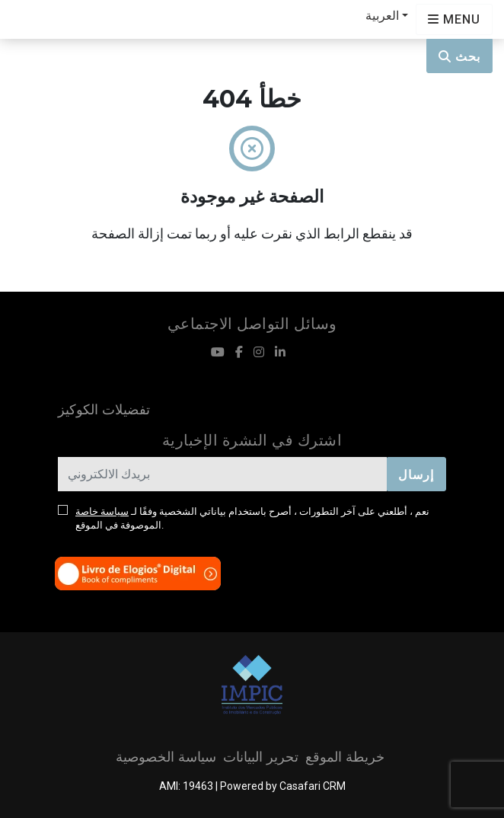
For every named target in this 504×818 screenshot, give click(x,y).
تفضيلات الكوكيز (104, 410)
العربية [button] (382, 16)
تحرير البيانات (261, 757)
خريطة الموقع (345, 757)
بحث (459, 57)
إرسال (416, 475)
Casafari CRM (313, 786)
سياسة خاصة (102, 511)
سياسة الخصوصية (166, 757)
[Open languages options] (454, 19)
